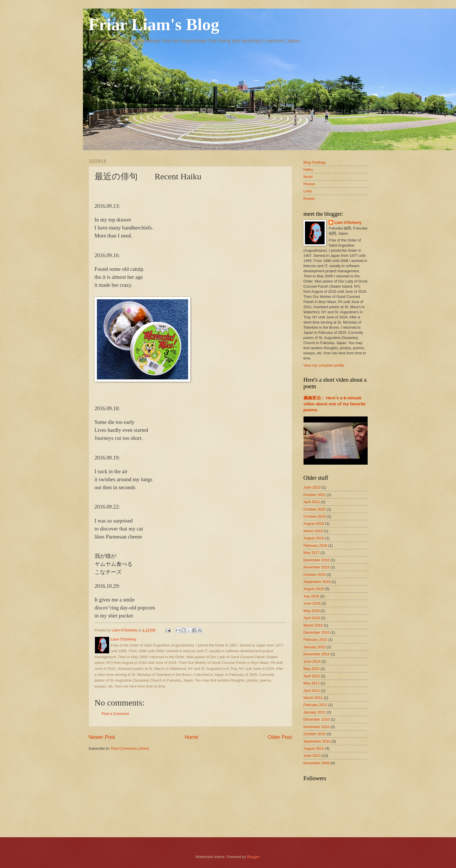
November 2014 (317, 654)
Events (309, 199)
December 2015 (317, 632)
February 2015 (315, 640)
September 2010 (317, 741)
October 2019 (315, 516)
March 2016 (313, 625)
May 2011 (312, 683)
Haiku (308, 169)
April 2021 (312, 502)
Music (308, 177)
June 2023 (312, 487)
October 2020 (315, 509)
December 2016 (317, 560)
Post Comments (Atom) (130, 748)
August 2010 (314, 748)
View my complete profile (324, 365)
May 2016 (312, 611)
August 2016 (314, 589)
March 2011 (313, 698)
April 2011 (312, 691)
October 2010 (315, 734)
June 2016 (312, 603)
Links (308, 191)
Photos (309, 184)
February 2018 (315, 545)
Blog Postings (315, 162)
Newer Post (102, 737)
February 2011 (315, 705)
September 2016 (317, 582)
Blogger (253, 857)
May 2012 (312, 669)
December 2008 (317, 763)
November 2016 (317, 567)
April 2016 (312, 618)
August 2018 (314, 538)
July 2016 (311, 596)
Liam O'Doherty (348, 222)
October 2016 (315, 575)
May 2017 (312, 553)
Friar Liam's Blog (154, 25)
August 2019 (314, 524)
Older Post (280, 737)
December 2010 (317, 719)
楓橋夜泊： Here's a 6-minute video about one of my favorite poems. (335, 404)
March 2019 (313, 531)
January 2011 (315, 712)
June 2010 (312, 756)
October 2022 (315, 495)
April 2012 (312, 676)
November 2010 (317, 727)
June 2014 (312, 661)
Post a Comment (115, 714)
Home (191, 737)
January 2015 (315, 647)
